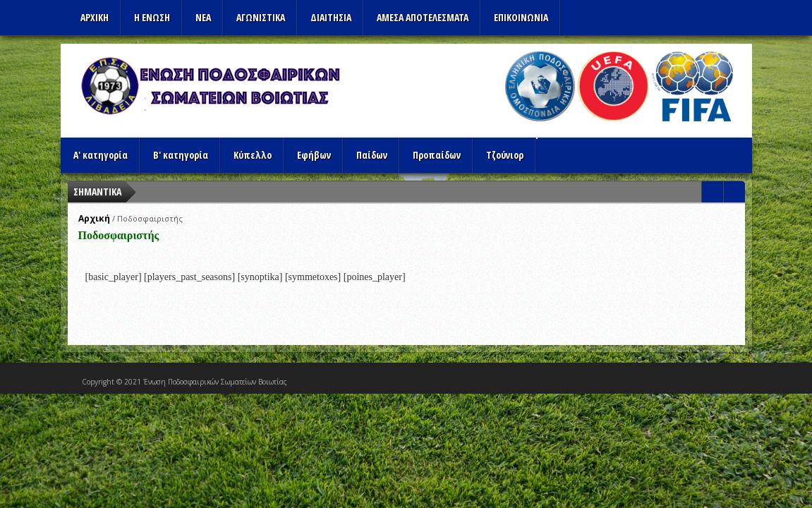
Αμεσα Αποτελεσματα (423, 17)
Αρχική (94, 218)
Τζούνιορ (505, 155)
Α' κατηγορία (101, 155)
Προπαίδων (437, 155)
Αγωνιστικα (261, 17)
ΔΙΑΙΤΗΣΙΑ (331, 17)
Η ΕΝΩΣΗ (152, 17)
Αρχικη (95, 17)
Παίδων (372, 155)
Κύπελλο (253, 155)
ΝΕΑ (203, 17)
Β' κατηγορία (181, 155)
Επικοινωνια (521, 17)
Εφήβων (314, 155)
